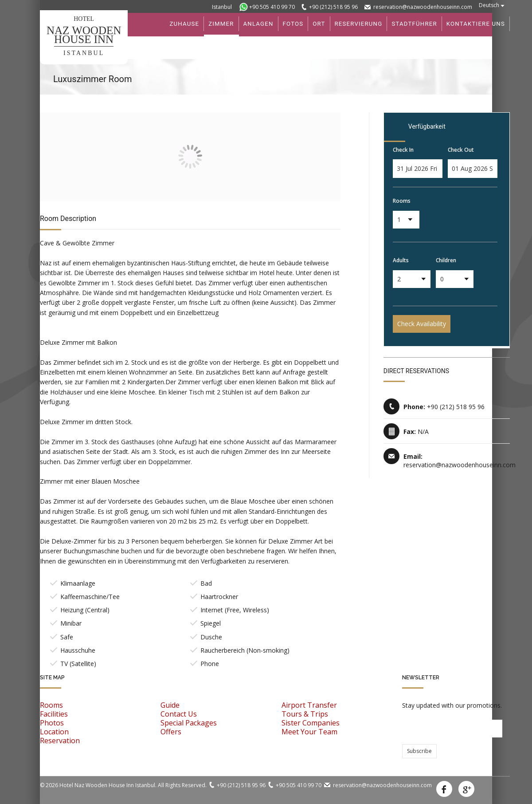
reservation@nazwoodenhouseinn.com (423, 7)
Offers (171, 732)
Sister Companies (311, 723)
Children (446, 260)
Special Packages (189, 723)
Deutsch (489, 5)
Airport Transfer (309, 705)
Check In (403, 150)
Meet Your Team (309, 732)
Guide (170, 705)
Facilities (54, 714)
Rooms (402, 201)
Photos (52, 723)
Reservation (60, 741)
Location (54, 732)
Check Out (461, 150)
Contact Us (179, 714)
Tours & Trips (305, 714)
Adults (401, 260)
